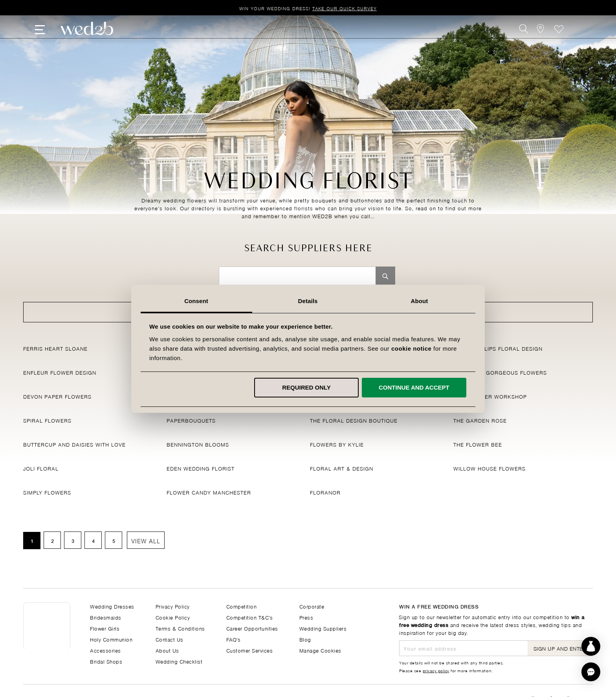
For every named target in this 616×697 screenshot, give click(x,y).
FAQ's (234, 639)
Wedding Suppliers (323, 628)
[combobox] (297, 276)
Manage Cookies (320, 650)
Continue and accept (414, 387)
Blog (305, 639)
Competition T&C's (250, 617)
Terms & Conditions (180, 628)
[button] (591, 672)
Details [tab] (308, 301)
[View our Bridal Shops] (541, 38)
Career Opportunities (252, 628)
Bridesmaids (106, 617)
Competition (242, 606)
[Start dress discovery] (591, 646)
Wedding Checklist (179, 661)
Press (306, 617)
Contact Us (170, 639)
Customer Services (250, 650)
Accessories (105, 650)
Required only (307, 387)
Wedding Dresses (112, 606)
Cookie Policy (173, 617)
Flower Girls (105, 628)
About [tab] (420, 301)
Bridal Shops (106, 661)
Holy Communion (111, 639)
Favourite (559, 38)
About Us (167, 650)
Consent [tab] (197, 301)
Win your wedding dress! (308, 8)
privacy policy (436, 670)
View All (146, 540)
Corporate (312, 606)
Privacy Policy (173, 606)
